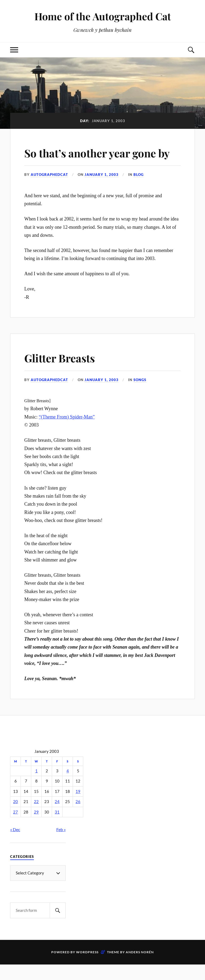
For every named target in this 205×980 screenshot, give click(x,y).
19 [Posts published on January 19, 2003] (78, 807)
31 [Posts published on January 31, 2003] (57, 827)
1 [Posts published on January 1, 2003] (36, 786)
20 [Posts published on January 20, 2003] (15, 817)
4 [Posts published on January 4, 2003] (68, 786)
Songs (140, 395)
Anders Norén (140, 968)
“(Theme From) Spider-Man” (67, 432)
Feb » (61, 845)
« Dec (15, 845)
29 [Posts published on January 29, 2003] (36, 827)
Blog (139, 190)
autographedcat (49, 190)
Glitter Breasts (64, 373)
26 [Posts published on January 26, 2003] (78, 817)
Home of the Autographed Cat (103, 16)
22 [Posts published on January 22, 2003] (36, 817)
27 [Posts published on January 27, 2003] (15, 827)
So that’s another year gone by (97, 160)
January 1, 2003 (102, 190)
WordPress (87, 968)
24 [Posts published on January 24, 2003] (57, 817)
